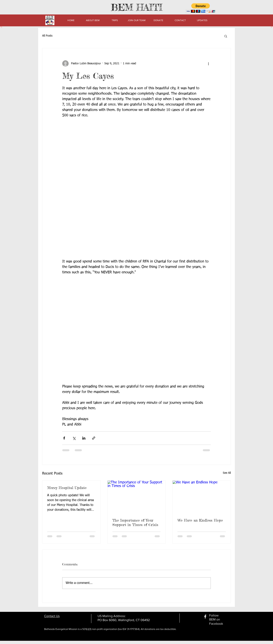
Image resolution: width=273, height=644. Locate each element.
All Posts (47, 36)
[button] (201, 8)
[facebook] (205, 617)
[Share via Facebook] (64, 438)
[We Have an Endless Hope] (202, 497)
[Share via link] (94, 438)
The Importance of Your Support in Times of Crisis (135, 522)
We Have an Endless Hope (200, 520)
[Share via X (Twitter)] (74, 438)
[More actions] (208, 64)
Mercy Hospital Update (67, 488)
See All (227, 473)
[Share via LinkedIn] (84, 438)
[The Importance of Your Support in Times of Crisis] (137, 497)
